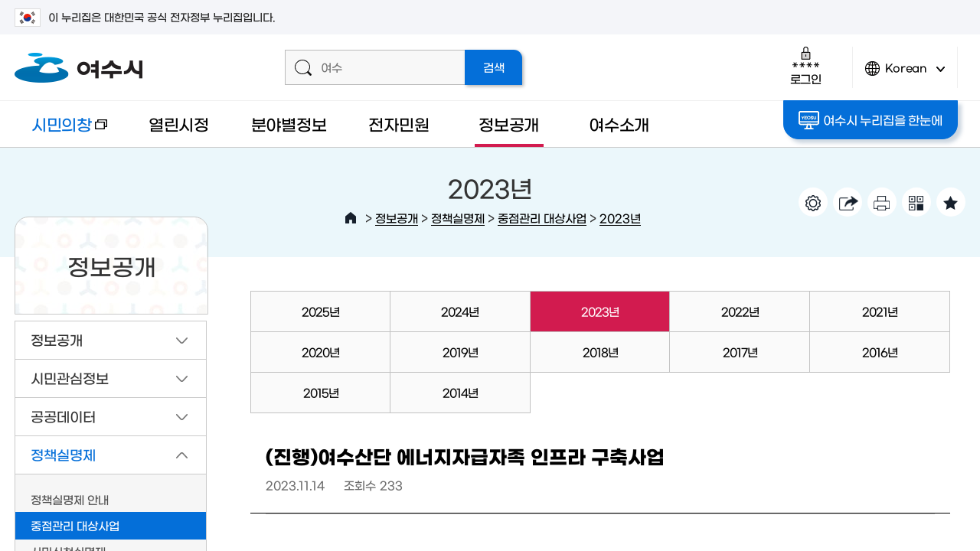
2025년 (320, 311)
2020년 (320, 352)
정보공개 (509, 124)
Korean (905, 75)
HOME (351, 218)
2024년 (460, 311)
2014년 (460, 392)
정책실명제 (458, 218)
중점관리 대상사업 (542, 218)
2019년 (460, 352)
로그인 (806, 65)
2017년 (740, 352)
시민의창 (61, 131)
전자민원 (399, 124)
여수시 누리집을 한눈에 (870, 120)
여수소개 (619, 124)
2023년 (620, 218)
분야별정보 (289, 124)
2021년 (880, 311)
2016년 (880, 352)
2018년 (600, 352)
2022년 (740, 311)
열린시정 (179, 124)
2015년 (321, 392)
